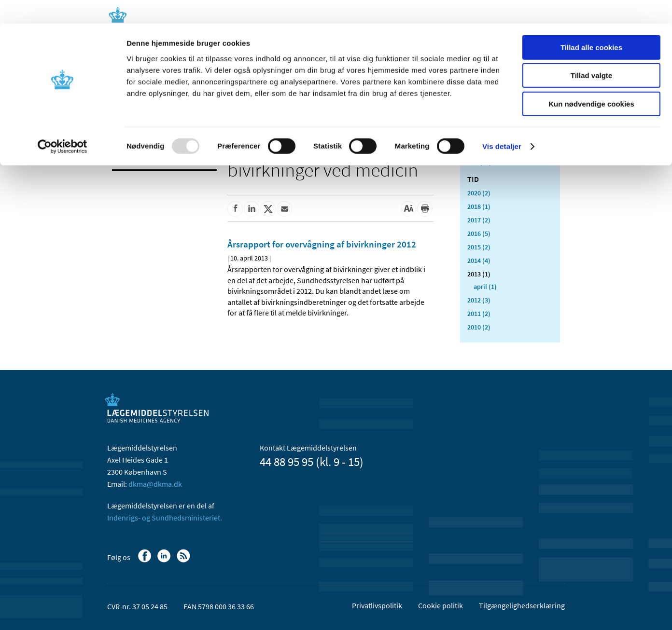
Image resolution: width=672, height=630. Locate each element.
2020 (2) (479, 193)
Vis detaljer (502, 123)
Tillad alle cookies (591, 24)
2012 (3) (479, 300)
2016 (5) (479, 233)
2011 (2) (479, 314)
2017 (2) (479, 220)
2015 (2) (479, 247)
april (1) (485, 287)
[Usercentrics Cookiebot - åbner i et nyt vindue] (63, 123)
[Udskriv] (425, 209)
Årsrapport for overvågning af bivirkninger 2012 (322, 244)
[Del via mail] (284, 209)
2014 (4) (479, 260)
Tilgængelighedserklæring (522, 605)
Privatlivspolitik (377, 605)
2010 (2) (479, 327)
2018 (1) (479, 206)
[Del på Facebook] (235, 209)
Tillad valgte (591, 52)
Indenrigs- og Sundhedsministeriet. (165, 518)
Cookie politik (441, 605)
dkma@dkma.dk (155, 484)
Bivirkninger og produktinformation (150, 152)
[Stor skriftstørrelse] (408, 209)
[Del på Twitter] (268, 209)
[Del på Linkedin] (252, 209)
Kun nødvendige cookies (591, 80)
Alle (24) (479, 162)
